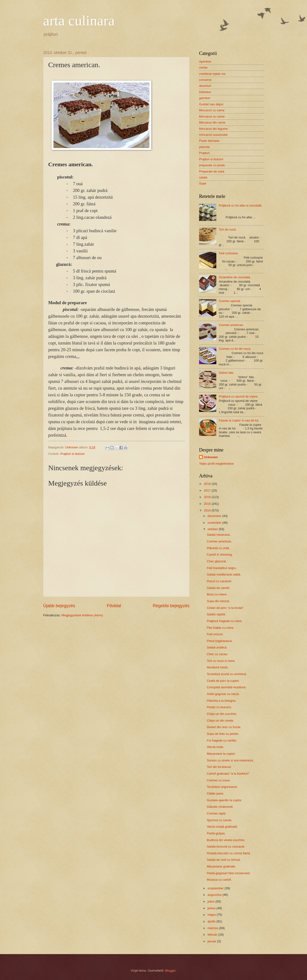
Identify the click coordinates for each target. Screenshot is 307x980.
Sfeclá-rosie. (215, 747)
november (215, 523)
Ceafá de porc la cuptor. (223, 681)
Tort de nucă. (228, 229)
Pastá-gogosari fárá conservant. (229, 873)
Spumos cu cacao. (219, 820)
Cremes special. (230, 301)
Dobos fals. (226, 373)
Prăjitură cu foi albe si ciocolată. (240, 205)
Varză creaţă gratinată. (222, 827)
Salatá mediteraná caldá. (224, 574)
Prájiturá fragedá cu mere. (225, 621)
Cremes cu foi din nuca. (235, 349)
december (215, 516)
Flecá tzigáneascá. (220, 641)
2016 (208, 497)
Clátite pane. (215, 793)
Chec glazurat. (217, 561)
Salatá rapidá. (216, 614)
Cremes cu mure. (219, 780)
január (212, 941)
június (212, 908)
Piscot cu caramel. (219, 581)
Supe (203, 183)
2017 (208, 490)
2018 (208, 484)
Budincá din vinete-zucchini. (226, 840)
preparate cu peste (212, 165)
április (212, 921)
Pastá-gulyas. (216, 833)
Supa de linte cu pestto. (223, 734)
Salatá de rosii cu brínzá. (224, 860)
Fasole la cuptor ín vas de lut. (239, 420)
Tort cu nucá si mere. (221, 661)
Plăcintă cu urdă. (218, 548)
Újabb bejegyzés (59, 606)
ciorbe (203, 68)
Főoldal (114, 606)
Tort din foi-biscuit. (219, 767)
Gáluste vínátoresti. (220, 807)
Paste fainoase (209, 141)
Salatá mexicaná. (219, 535)
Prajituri (204, 153)
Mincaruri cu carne (212, 110)
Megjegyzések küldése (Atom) (82, 615)
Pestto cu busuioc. (219, 707)
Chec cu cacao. (217, 654)
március (213, 928)
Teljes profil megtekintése (216, 464)
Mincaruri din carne (212, 122)
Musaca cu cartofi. (219, 880)
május (212, 915)
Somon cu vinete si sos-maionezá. (230, 760)
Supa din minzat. (218, 601)
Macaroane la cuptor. (221, 754)
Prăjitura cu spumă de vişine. (239, 396)
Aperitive (205, 62)
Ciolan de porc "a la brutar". (226, 608)
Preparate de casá (212, 171)
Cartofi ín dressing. (220, 555)
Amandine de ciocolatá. (235, 277)
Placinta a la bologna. (221, 701)
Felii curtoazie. (229, 253)
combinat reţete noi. (213, 74)
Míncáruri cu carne (212, 116)
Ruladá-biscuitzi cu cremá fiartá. (229, 853)
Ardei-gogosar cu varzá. (223, 694)
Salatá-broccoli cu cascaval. (226, 846)
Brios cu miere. (217, 594)
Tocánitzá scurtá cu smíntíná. (227, 674)
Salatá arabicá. (217, 647)
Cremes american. (231, 325)
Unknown (211, 457)
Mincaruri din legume (213, 129)
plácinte (204, 147)
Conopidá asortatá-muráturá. (227, 687)
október (213, 529)
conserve (205, 80)
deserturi (205, 86)
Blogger (170, 971)
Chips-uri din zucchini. (222, 714)
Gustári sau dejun (211, 104)
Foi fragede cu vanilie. (222, 740)
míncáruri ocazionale (213, 135)
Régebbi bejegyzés (171, 606)
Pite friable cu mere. (221, 628)
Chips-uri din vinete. (220, 721)
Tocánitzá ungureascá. (222, 787)
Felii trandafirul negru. (222, 568)
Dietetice (205, 92)
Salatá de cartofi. (218, 588)
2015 (208, 504)
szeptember (216, 888)
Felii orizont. (215, 634)
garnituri (205, 98)
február (213, 935)
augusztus (215, 895)
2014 (208, 510)
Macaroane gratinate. (221, 866)
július (211, 901)
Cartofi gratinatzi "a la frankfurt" (228, 774)
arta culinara (79, 21)
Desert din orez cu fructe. (224, 727)
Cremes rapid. (216, 813)
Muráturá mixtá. (217, 667)
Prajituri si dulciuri (73, 454)
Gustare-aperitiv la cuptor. (224, 800)
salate (203, 177)
